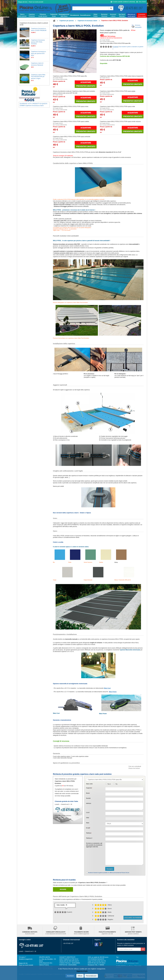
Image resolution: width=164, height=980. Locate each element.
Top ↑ (118, 957)
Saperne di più (82, 971)
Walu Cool (107, 688)
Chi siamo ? (22, 957)
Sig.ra (109, 784)
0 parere (116, 47)
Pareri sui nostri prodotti (36, 2)
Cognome (89, 788)
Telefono (89, 833)
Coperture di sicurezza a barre (87, 21)
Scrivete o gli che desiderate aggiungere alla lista (94, 845)
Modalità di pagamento (26, 959)
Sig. (117, 784)
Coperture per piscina (67, 21)
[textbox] (124, 813)
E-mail (88, 828)
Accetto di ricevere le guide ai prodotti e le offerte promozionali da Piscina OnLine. (109, 873)
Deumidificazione (85, 15)
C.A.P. (88, 813)
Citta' (88, 818)
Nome (88, 793)
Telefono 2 (89, 838)
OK (143, 949)
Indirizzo (89, 803)
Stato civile (89, 784)
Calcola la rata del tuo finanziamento (111, 38)
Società (88, 798)
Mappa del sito (23, 2)
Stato (88, 823)
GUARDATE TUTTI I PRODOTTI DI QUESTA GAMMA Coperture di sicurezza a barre (33, 105)
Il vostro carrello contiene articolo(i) (123, 2)
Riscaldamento (75, 15)
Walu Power (113, 692)
